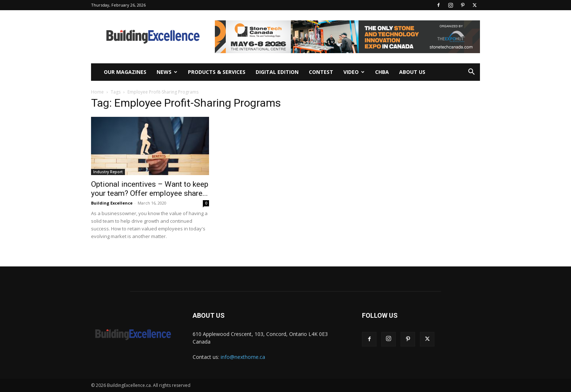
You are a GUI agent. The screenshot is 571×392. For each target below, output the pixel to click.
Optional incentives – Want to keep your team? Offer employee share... (150, 189)
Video (354, 72)
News (167, 72)
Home (97, 92)
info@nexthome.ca (243, 357)
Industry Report (108, 172)
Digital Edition (277, 72)
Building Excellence (112, 203)
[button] (471, 73)
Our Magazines (125, 72)
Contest (321, 72)
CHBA (382, 72)
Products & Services (217, 72)
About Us (412, 72)
